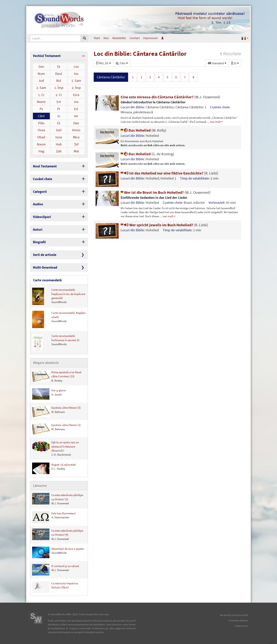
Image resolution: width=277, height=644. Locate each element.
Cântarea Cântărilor (111, 77)
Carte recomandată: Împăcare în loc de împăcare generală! (59, 296)
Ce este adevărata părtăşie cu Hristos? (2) (58, 499)
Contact (135, 38)
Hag (41, 151)
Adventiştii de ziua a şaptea (58, 552)
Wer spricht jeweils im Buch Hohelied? (164, 225)
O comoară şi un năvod (55, 570)
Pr (59, 109)
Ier (76, 116)
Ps (41, 109)
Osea (41, 130)
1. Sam (76, 81)
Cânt (41, 116)
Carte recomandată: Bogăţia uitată (59, 319)
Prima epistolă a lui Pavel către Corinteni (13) (57, 376)
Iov (76, 102)
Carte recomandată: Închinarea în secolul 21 (56, 342)
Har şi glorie (49, 394)
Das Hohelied (143, 130)
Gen (41, 66)
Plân (41, 123)
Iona (59, 137)
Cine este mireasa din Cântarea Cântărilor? (170, 97)
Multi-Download (45, 267)
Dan (76, 123)
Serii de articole (45, 255)
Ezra (76, 95)
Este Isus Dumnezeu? (54, 517)
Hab (59, 144)
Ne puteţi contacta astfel (234, 615)
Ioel (59, 130)
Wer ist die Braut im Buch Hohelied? (166, 192)
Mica (76, 137)
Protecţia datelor (238, 620)
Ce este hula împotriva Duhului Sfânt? (55, 587)
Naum (41, 144)
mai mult (215, 122)
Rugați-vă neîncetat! (54, 468)
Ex (59, 66)
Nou (106, 38)
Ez (59, 123)
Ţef (76, 144)
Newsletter (119, 38)
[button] (245, 38)
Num (41, 74)
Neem (41, 102)
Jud (41, 81)
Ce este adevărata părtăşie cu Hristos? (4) (58, 535)
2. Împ (76, 88)
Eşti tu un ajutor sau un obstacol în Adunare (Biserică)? (55, 448)
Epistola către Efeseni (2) (56, 429)
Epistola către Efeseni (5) (56, 411)
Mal (76, 151)
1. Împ (59, 88)
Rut (59, 81)
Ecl (76, 109)
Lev (76, 66)
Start (97, 38)
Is (59, 116)
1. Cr (41, 95)
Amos (76, 130)
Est (59, 102)
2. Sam (41, 88)
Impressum (150, 38)
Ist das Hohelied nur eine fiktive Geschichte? (169, 173)
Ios (76, 74)
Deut (59, 74)
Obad (41, 137)
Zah (59, 151)
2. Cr (59, 95)
